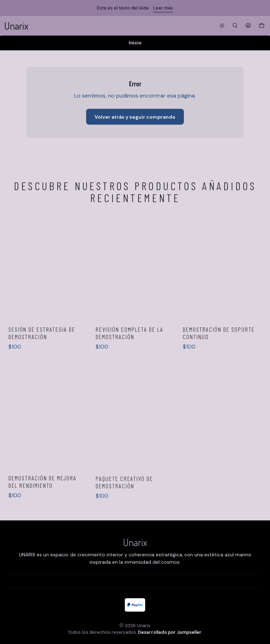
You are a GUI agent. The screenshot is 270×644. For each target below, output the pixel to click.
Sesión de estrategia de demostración (42, 363)
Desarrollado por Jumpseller (170, 632)
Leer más (163, 8)
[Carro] (262, 26)
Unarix (16, 26)
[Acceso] (248, 26)
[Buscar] (235, 26)
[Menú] (222, 26)
